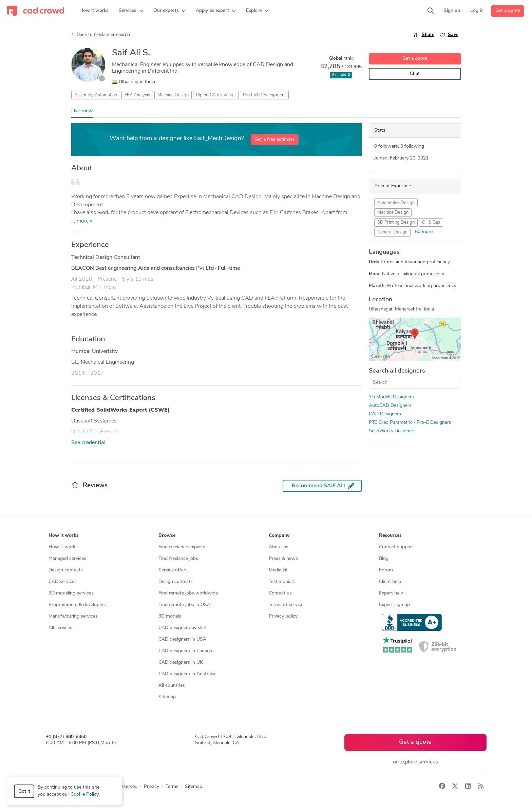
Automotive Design (396, 203)
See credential (88, 443)
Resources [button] (390, 536)
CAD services (63, 582)
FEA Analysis (137, 95)
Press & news (283, 559)
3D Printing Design (396, 222)
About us (279, 547)
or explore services (415, 762)
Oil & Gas (431, 222)
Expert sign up (394, 605)
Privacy (151, 787)
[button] (131, 11)
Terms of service (286, 605)
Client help (390, 582)
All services (60, 628)
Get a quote (508, 11)
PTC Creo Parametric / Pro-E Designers (410, 423)
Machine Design (173, 95)
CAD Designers (385, 414)
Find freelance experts (182, 547)
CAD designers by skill (182, 628)
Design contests (66, 570)
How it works (63, 547)
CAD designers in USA (182, 639)
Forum (386, 570)
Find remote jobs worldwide (188, 593)
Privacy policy (283, 616)
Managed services (67, 559)
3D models (170, 616)
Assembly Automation (96, 95)
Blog (384, 559)
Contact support (396, 547)
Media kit (278, 570)
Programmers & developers (77, 605)
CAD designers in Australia (187, 674)
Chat (415, 74)
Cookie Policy (84, 795)
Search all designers (397, 371)
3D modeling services (71, 593)
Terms (172, 787)
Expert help (391, 593)
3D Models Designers (391, 397)
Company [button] (279, 536)
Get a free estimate (274, 140)
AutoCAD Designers (390, 406)
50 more (424, 232)
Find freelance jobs (178, 559)
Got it (24, 791)
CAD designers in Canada (185, 651)
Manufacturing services (73, 616)
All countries (172, 686)
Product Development (264, 95)
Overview (82, 111)
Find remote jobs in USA (184, 605)
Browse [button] (167, 536)
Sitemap (167, 697)
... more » (82, 221)
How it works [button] (64, 536)
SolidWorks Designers (392, 431)
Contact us (280, 593)
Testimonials (282, 582)
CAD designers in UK (181, 663)
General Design (392, 232)
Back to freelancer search (101, 35)
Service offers (173, 570)
